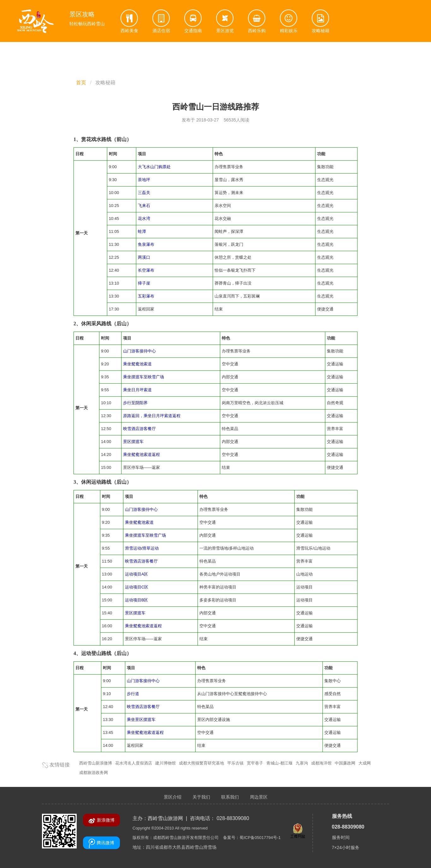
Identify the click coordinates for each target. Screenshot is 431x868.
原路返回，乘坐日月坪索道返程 (152, 416)
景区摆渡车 (133, 442)
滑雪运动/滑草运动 (142, 548)
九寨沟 (302, 763)
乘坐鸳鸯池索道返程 (142, 455)
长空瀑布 (146, 270)
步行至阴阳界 (135, 403)
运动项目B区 (137, 600)
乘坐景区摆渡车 (141, 720)
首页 (81, 83)
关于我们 (201, 797)
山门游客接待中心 (139, 351)
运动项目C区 (137, 587)
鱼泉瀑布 (146, 244)
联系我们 (230, 797)
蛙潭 (142, 231)
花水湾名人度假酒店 (134, 763)
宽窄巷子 (255, 763)
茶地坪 (144, 180)
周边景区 (259, 797)
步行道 (133, 694)
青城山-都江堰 (279, 763)
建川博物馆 (165, 763)
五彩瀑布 (146, 296)
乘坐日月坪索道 (137, 390)
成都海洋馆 (321, 763)
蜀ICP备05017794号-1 (260, 838)
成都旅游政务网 (94, 773)
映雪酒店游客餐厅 (139, 429)
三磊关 (144, 193)
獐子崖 (144, 283)
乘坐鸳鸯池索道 (137, 364)
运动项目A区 (137, 574)
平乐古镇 (235, 763)
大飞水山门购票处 (154, 167)
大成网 (365, 763)
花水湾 (144, 218)
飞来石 (144, 206)
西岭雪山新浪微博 (96, 763)
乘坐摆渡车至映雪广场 (144, 377)
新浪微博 (101, 821)
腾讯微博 (101, 843)
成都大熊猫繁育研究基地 (201, 763)
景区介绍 (173, 797)
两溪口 (144, 257)
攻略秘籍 (105, 83)
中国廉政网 (345, 763)
